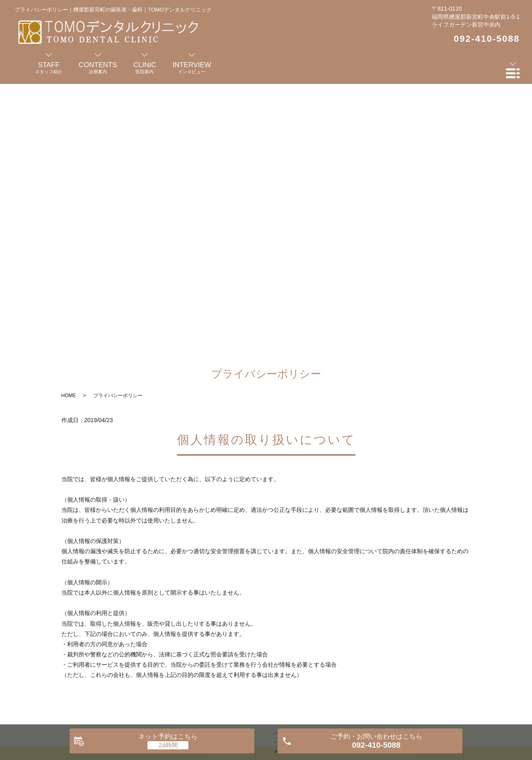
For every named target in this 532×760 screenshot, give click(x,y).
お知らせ (409, 637)
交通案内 (370, 637)
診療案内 (200, 637)
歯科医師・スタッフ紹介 (103, 637)
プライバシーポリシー (464, 637)
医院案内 (162, 637)
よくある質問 (294, 637)
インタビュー (244, 637)
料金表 (335, 637)
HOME (69, 126)
